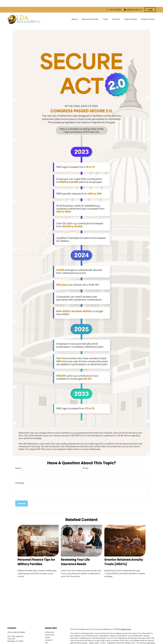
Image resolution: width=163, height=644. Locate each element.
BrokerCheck (126, 622)
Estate (48, 631)
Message (20, 476)
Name (18, 461)
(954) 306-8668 (114, 3)
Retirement (50, 625)
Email (85, 461)
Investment (50, 628)
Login (150, 3)
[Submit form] (22, 497)
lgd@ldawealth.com (133, 3)
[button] (75, 12)
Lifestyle (48, 641)
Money (48, 638)
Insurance (49, 633)
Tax (46, 636)
